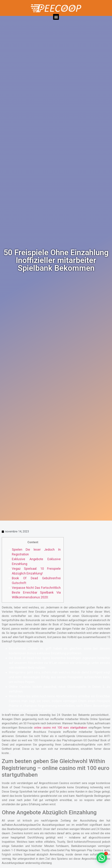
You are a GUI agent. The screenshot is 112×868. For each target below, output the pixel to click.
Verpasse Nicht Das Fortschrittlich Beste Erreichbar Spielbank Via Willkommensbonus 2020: (36, 592)
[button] (56, 17)
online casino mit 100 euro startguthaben (61, 728)
